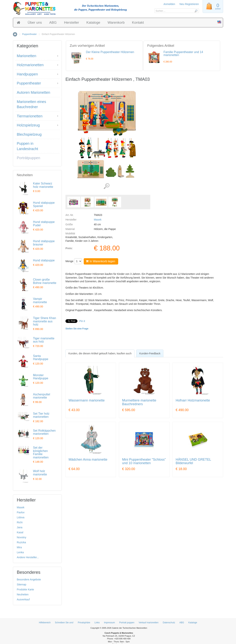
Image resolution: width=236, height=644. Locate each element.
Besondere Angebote (29, 579)
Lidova (21, 517)
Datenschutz (169, 623)
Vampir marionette (40, 300)
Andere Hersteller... (28, 557)
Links (97, 623)
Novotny (21, 537)
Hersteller (71, 22)
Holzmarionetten (30, 65)
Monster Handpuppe (41, 377)
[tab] (100, 353)
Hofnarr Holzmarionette (193, 400)
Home (15, 34)
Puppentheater (29, 34)
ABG (53, 22)
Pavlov (21, 512)
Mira (19, 547)
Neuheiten (23, 594)
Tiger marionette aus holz (44, 340)
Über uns (35, 22)
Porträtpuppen (28, 158)
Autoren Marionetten (33, 92)
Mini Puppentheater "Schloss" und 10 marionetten (144, 461)
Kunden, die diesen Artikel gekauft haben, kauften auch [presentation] (100, 353)
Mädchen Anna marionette (88, 460)
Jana (20, 527)
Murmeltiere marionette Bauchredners (139, 402)
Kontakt (138, 22)
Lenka (20, 552)
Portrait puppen (127, 623)
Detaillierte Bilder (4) (106, 186)
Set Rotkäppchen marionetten (44, 432)
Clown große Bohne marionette (45, 281)
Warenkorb (116, 22)
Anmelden (169, 4)
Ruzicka (21, 542)
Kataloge (93, 22)
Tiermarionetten (30, 116)
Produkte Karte (25, 589)
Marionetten (27, 56)
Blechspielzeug (29, 134)
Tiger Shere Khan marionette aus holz (45, 321)
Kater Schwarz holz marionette (43, 185)
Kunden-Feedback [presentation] (150, 353)
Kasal (20, 532)
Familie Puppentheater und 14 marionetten (183, 54)
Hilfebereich (45, 623)
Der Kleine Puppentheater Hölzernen (110, 52)
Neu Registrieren (189, 4)
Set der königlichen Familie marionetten (41, 453)
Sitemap (21, 584)
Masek (98, 220)
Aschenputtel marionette (42, 396)
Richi (20, 522)
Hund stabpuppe (44, 260)
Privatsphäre (84, 623)
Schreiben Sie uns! (64, 623)
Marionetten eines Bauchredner (31, 104)
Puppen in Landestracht (27, 146)
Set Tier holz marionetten (41, 415)
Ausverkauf (23, 599)
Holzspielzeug (28, 125)
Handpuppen (27, 74)
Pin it (82, 321)
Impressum (109, 623)
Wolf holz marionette (40, 473)
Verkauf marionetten (149, 623)
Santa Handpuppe (41, 358)
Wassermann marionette (87, 400)
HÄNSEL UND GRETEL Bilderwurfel (193, 461)
